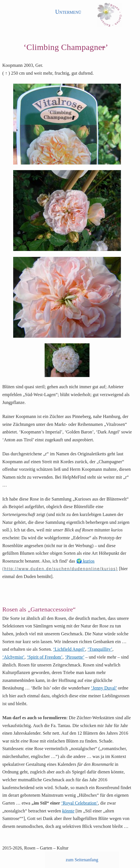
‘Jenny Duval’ (104, 688)
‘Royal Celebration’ (80, 803)
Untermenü (68, 12)
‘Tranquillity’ (100, 649)
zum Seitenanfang (82, 860)
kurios (89, 561)
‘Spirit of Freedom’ (45, 657)
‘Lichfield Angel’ (69, 649)
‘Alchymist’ (13, 657)
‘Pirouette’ (74, 657)
